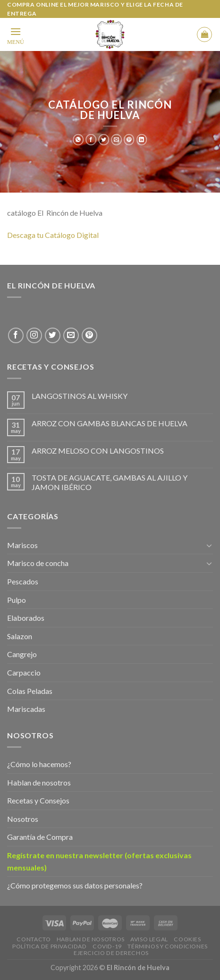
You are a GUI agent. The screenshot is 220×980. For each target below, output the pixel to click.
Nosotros (23, 819)
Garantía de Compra (40, 837)
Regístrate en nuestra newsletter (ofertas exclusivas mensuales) (99, 861)
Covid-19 (107, 946)
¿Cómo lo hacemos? (39, 764)
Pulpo (17, 600)
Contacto (34, 939)
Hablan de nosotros (39, 782)
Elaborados (26, 618)
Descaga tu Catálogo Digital (54, 235)
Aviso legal (149, 939)
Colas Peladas (30, 691)
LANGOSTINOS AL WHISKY (80, 396)
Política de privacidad (49, 946)
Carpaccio (24, 672)
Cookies (187, 939)
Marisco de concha (38, 563)
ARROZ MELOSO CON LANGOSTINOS (98, 451)
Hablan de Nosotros (91, 939)
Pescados (23, 581)
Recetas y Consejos (38, 800)
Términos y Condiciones (167, 946)
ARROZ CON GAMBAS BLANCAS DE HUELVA (110, 423)
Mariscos (22, 545)
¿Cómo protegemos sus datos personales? (75, 885)
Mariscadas (26, 709)
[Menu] (16, 35)
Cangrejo (22, 654)
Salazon (20, 636)
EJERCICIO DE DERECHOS (111, 953)
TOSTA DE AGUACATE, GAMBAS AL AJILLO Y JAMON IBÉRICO (110, 482)
